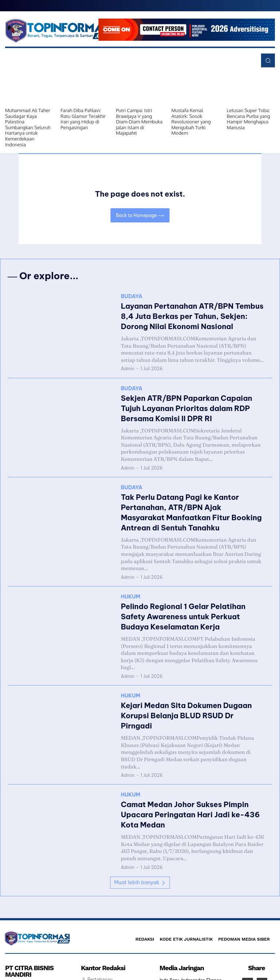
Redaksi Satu (173, 933)
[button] (268, 60)
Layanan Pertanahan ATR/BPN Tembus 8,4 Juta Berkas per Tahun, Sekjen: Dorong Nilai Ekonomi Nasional (191, 316)
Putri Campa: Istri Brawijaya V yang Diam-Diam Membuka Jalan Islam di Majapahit (139, 122)
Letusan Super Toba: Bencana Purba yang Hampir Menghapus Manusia (248, 119)
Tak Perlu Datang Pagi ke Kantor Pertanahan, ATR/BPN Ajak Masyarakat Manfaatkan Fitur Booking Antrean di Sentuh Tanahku (187, 495)
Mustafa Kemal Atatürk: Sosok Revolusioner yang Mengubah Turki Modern (191, 122)
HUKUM (130, 571)
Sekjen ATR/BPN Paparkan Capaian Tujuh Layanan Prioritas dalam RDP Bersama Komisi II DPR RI (190, 402)
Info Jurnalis (202, 933)
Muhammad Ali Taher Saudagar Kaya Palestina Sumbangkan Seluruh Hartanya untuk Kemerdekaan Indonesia (28, 127)
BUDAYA (131, 299)
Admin (127, 365)
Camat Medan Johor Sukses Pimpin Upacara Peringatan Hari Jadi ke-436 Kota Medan (185, 761)
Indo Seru (169, 923)
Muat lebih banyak (140, 824)
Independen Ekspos (201, 923)
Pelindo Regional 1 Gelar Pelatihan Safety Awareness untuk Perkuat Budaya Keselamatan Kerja (190, 588)
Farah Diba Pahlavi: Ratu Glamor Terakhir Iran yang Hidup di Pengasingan (83, 119)
